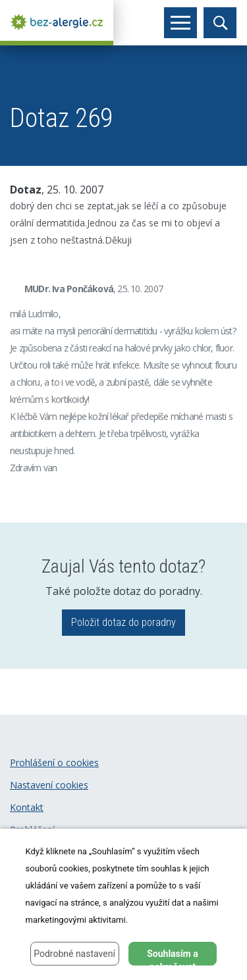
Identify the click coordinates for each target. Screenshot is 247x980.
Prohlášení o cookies (54, 762)
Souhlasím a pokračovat (173, 957)
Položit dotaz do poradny (123, 622)
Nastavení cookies (49, 785)
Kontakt (27, 807)
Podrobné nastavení (74, 954)
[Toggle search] (220, 23)
